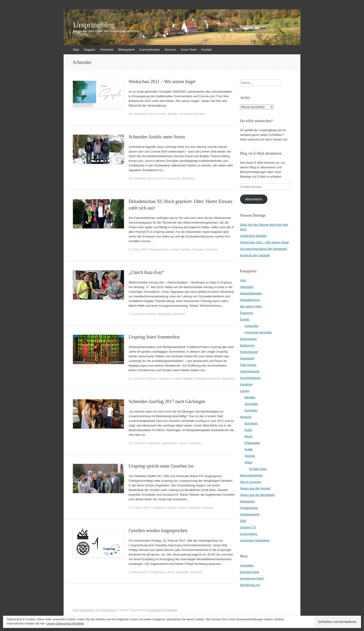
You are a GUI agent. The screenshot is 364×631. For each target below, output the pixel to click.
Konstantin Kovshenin (163, 610)
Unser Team (189, 50)
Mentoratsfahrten (251, 475)
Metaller (173, 114)
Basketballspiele (251, 293)
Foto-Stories (248, 365)
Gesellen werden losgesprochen (158, 530)
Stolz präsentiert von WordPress (94, 610)
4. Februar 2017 (138, 572)
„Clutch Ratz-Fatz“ (146, 272)
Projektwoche (249, 508)
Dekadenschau (159, 250)
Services (170, 50)
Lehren (162, 114)
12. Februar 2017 (139, 508)
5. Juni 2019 (136, 314)
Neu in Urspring (250, 482)
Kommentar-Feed (252, 578)
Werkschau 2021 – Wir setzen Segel (162, 81)
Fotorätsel (107, 50)
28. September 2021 (141, 114)
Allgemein (154, 443)
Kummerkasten (150, 50)
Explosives (247, 345)
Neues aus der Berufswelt (257, 495)
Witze (249, 462)
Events (152, 379)
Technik (250, 456)
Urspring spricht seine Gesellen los (161, 466)
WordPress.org (250, 585)
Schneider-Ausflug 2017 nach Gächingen (167, 401)
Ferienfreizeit (249, 352)
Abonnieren (254, 199)
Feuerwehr (165, 379)
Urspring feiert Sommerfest (154, 337)
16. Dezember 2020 (141, 179)
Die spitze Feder (251, 306)
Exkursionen (169, 443)
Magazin (89, 50)
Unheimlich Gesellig (253, 236)
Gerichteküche (250, 371)
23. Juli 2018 (136, 379)
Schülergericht (250, 514)
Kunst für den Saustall (255, 255)
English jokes (258, 469)
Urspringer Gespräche (255, 540)
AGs (243, 280)
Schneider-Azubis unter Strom (157, 137)
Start (76, 50)
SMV (243, 521)
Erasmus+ (247, 313)
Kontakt (207, 50)
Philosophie (252, 443)
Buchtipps (251, 423)
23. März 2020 (138, 250)
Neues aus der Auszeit (255, 488)
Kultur (249, 430)
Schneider (185, 114)
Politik (249, 449)
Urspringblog (94, 25)
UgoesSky (228, 379)
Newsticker (174, 179)
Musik (249, 436)
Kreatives (246, 384)
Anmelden (247, 565)
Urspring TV (248, 527)
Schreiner (199, 114)
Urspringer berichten (258, 332)
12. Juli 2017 (136, 443)
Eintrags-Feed (250, 572)
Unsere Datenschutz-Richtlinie (65, 624)
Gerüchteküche (250, 378)
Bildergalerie (126, 50)
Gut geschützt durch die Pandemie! (264, 249)
